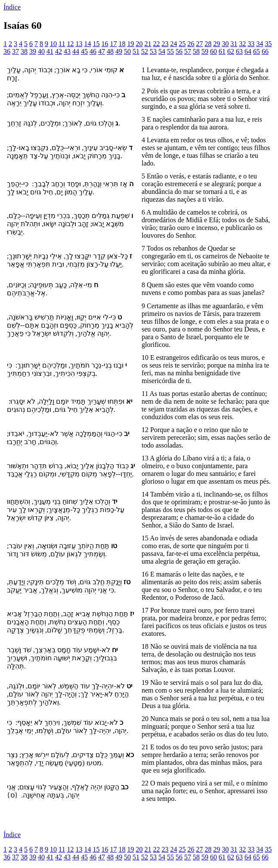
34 (259, 44)
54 (162, 51)
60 (213, 51)
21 (148, 44)
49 (119, 51)
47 (102, 51)
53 (153, 51)
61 (222, 51)
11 (62, 44)
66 (265, 51)
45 (84, 51)
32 (242, 44)
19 (130, 44)
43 (67, 51)
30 (225, 44)
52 (145, 51)
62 (231, 51)
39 (33, 51)
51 (136, 51)
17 (113, 44)
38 (24, 51)
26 (191, 44)
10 (53, 44)
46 (93, 51)
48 (110, 51)
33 (251, 44)
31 (234, 44)
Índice (12, 7)
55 (170, 51)
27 (199, 44)
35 (268, 44)
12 (70, 44)
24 (173, 44)
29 (216, 44)
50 (127, 51)
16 (105, 44)
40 (41, 51)
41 (50, 51)
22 (156, 44)
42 (59, 51)
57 (188, 51)
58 (196, 51)
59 (205, 51)
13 (79, 44)
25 (182, 44)
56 (179, 51)
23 (165, 44)
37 (15, 51)
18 (122, 44)
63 (239, 51)
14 (87, 44)
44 (76, 51)
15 (96, 44)
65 (256, 51)
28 (208, 44)
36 (7, 51)
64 (248, 51)
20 (139, 44)
